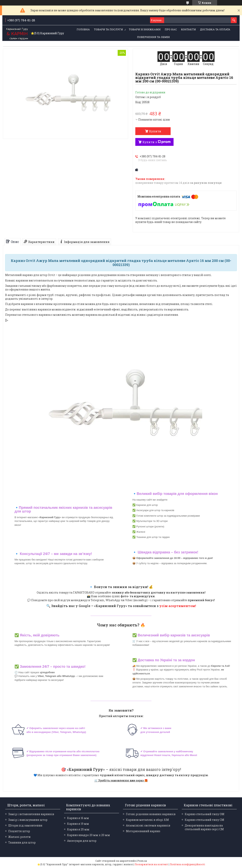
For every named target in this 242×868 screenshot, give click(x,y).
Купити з (156, 142)
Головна (83, 29)
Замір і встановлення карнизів (31, 814)
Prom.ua (142, 861)
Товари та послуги (108, 29)
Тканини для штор (22, 842)
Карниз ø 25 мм (78, 829)
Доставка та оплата (215, 29)
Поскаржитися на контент (151, 864)
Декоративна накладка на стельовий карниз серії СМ (204, 827)
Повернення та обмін (153, 37)
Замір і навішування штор (28, 820)
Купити (155, 131)
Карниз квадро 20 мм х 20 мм (89, 835)
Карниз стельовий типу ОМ (205, 814)
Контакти (188, 29)
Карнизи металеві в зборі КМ (147, 820)
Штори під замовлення (25, 825)
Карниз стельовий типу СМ (204, 820)
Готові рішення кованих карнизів (151, 814)
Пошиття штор (19, 831)
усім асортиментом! (178, 606)
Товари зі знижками (145, 29)
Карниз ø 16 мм (78, 818)
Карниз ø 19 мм (78, 824)
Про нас (171, 29)
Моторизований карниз (143, 831)
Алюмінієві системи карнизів (148, 825)
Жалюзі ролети (19, 837)
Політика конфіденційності (187, 864)
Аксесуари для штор (82, 841)
